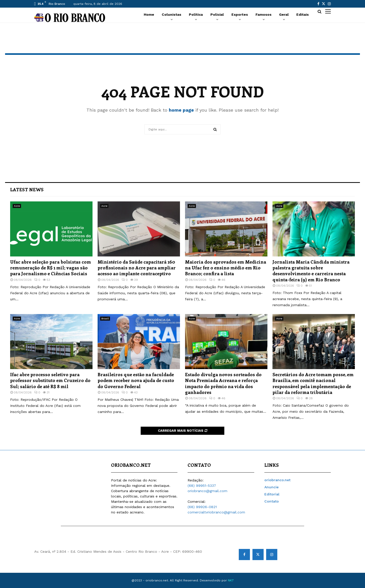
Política (196, 14)
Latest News (27, 189)
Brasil (105, 318)
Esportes (240, 14)
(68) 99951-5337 (202, 486)
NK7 (231, 580)
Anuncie (271, 487)
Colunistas (171, 14)
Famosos (263, 14)
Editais (303, 14)
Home (149, 14)
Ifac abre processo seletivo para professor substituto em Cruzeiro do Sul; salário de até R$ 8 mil (50, 380)
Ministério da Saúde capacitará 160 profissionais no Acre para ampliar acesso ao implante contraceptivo (137, 268)
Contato (272, 501)
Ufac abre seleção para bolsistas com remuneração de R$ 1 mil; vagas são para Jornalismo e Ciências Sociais (51, 268)
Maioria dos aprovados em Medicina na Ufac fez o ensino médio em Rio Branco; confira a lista (226, 268)
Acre (17, 206)
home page (181, 110)
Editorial (272, 494)
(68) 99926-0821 (202, 507)
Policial (217, 14)
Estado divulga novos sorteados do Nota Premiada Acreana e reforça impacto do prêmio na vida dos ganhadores (223, 383)
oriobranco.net (277, 480)
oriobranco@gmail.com (207, 491)
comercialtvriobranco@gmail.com (216, 512)
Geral (284, 14)
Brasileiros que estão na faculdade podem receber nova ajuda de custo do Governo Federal (136, 380)
